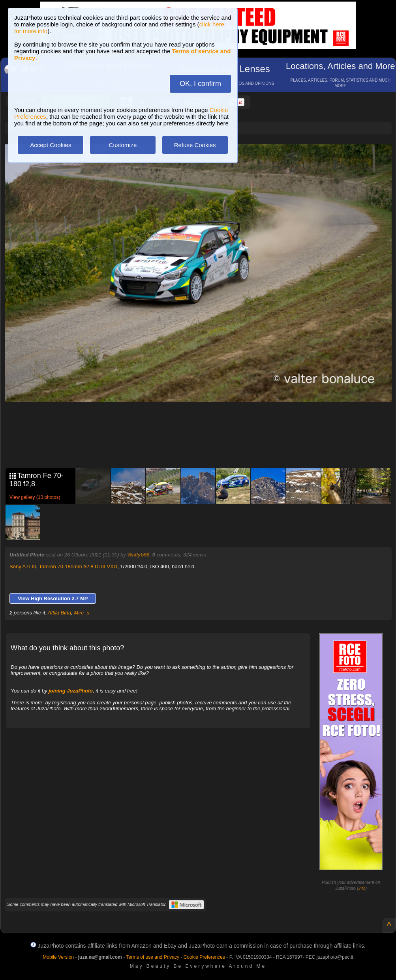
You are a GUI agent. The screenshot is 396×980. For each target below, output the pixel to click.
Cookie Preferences (204, 957)
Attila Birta (59, 613)
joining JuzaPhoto (71, 691)
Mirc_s (82, 613)
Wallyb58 (138, 555)
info (362, 888)
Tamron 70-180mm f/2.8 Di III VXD (78, 567)
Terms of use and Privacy (153, 957)
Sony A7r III (23, 567)
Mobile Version (58, 957)
